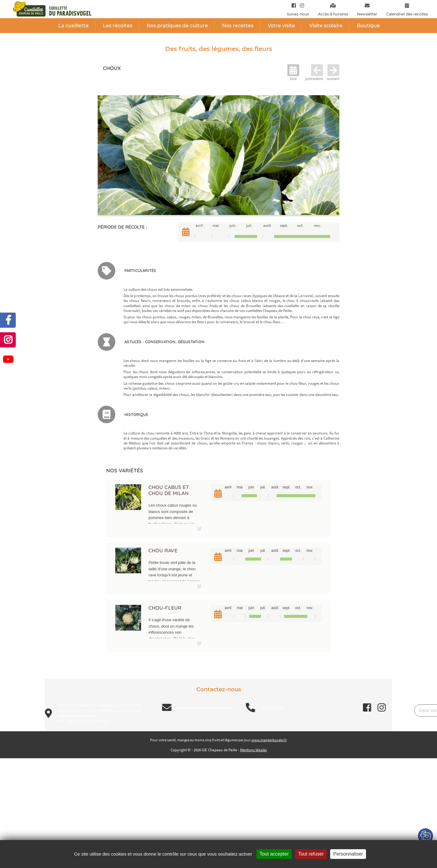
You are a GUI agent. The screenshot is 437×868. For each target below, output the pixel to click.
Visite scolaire (326, 26)
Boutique (368, 26)
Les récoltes (118, 26)
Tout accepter (274, 854)
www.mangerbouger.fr (269, 740)
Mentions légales (253, 750)
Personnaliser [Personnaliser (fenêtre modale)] (348, 854)
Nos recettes (238, 26)
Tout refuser (311, 854)
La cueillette (73, 26)
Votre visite (281, 26)
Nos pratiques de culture (177, 26)
